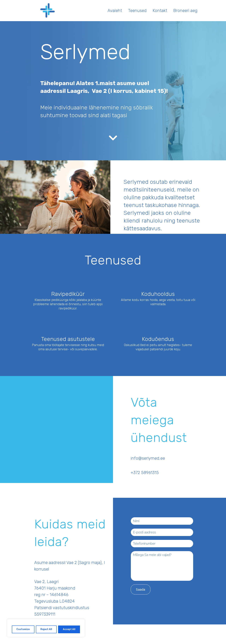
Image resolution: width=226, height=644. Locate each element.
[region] (46, 628)
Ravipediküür (68, 294)
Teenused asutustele (68, 339)
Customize (23, 629)
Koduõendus (158, 339)
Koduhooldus (158, 294)
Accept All (69, 629)
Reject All (46, 629)
